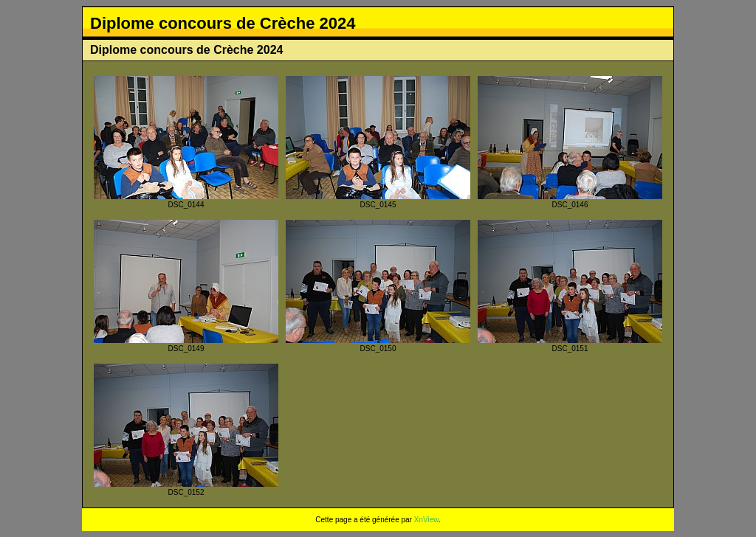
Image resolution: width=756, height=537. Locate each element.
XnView (426, 520)
